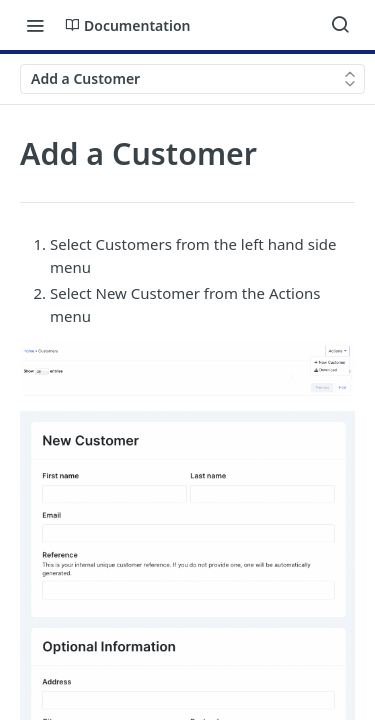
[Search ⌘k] (340, 25)
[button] (187, 369)
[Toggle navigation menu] (35, 25)
